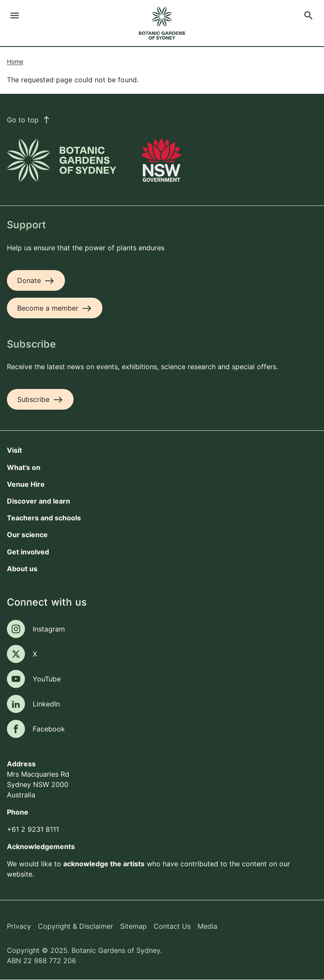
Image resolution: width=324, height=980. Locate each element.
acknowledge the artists (104, 864)
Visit (14, 450)
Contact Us (172, 926)
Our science (27, 535)
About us (22, 569)
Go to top (29, 120)
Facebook (49, 729)
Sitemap (133, 926)
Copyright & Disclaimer (76, 926)
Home (15, 61)
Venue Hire (26, 484)
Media (207, 926)
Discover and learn (39, 501)
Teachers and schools (44, 518)
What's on (24, 467)
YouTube (47, 679)
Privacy (19, 926)
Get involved (28, 552)
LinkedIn (46, 704)
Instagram (49, 629)
